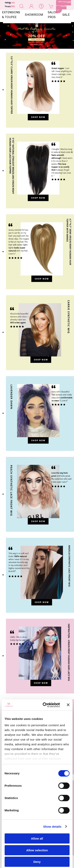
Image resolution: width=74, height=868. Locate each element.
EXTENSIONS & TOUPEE (11, 15)
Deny (37, 862)
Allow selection (37, 850)
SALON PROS (53, 15)
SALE (66, 15)
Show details (52, 827)
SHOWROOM (34, 15)
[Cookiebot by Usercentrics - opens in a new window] (45, 705)
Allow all (37, 838)
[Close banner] (68, 705)
